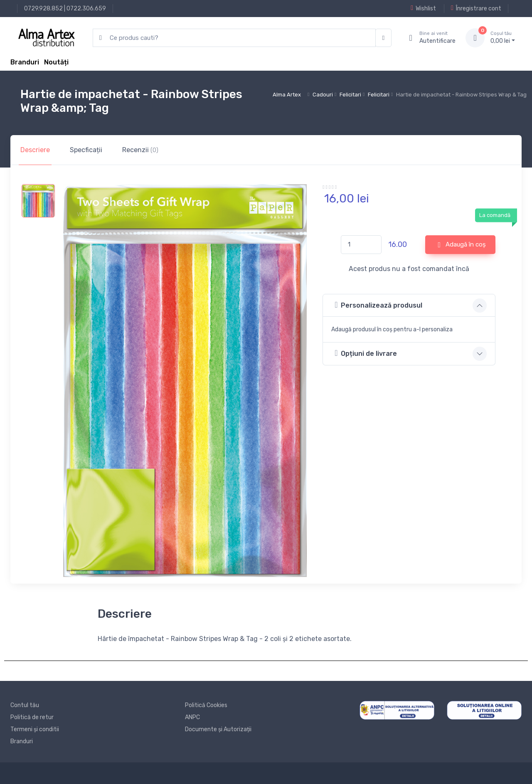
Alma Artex (287, 95)
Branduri (25, 62)
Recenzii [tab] (140, 150)
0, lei (503, 37)
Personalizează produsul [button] (378, 305)
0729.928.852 (43, 9)
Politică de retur (32, 717)
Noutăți (56, 62)
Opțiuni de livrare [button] (366, 353)
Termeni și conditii (35, 729)
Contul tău (25, 705)
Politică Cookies (206, 705)
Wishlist (423, 8)
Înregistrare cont (476, 8)
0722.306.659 (86, 9)
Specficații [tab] (86, 150)
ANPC (192, 717)
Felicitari (350, 95)
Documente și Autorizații (218, 729)
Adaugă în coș (462, 245)
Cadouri (323, 95)
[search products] (234, 38)
